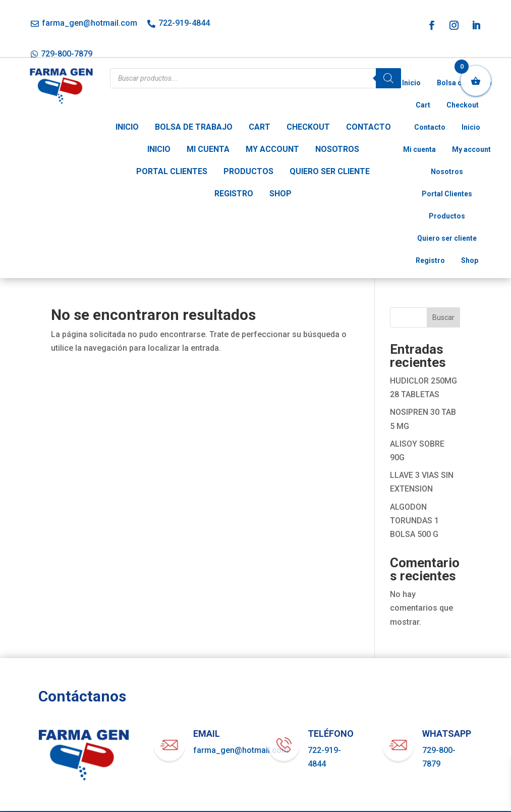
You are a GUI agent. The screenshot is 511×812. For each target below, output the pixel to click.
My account (272, 149)
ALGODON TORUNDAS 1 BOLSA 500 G (414, 521)
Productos (248, 171)
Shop (280, 194)
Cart (260, 127)
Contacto (368, 127)
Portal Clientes (172, 171)
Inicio (127, 127)
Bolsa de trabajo (194, 127)
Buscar (443, 317)
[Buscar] (388, 78)
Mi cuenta (208, 149)
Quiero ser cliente (330, 171)
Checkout (308, 127)
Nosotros (337, 149)
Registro (234, 194)
